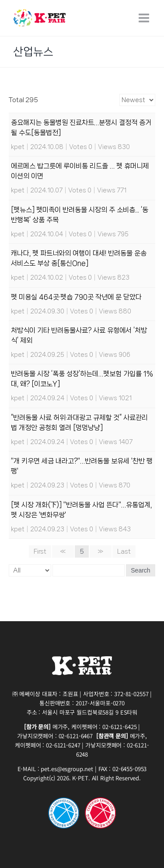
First (40, 551)
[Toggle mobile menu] (145, 18)
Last (124, 551)
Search (140, 570)
